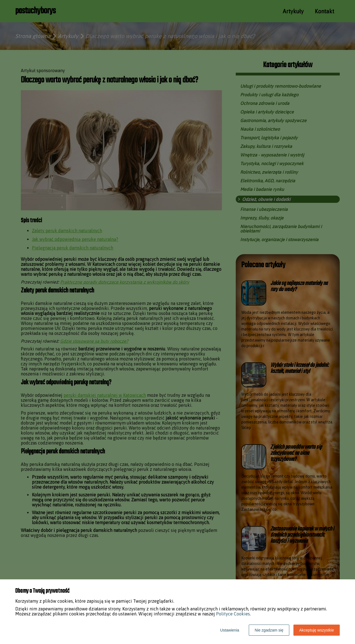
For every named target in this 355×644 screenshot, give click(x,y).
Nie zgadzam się (269, 630)
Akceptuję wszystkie (317, 630)
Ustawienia (230, 630)
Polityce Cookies (233, 614)
